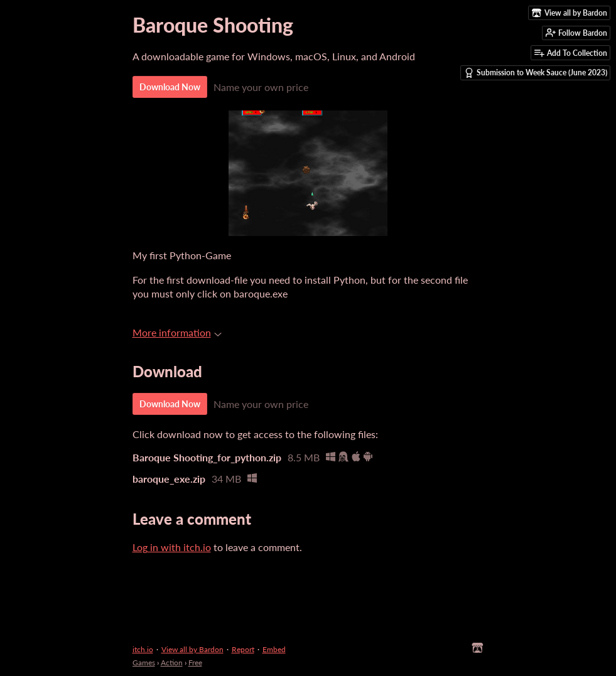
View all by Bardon (192, 649)
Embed (274, 649)
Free (195, 663)
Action (172, 663)
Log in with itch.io (172, 547)
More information (177, 332)
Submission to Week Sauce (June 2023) (536, 73)
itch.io (143, 649)
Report (243, 649)
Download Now (170, 87)
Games (144, 663)
